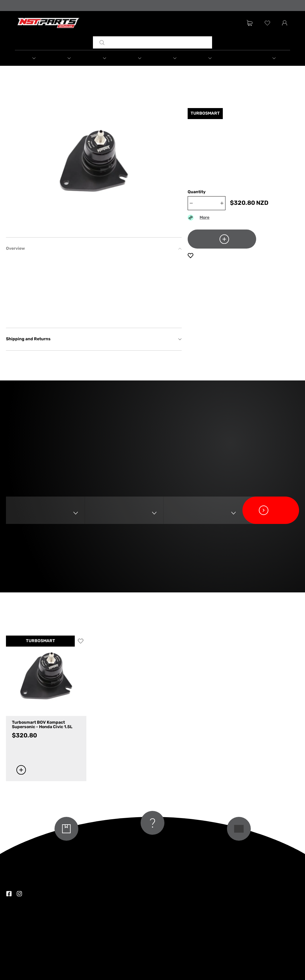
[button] (32, 58)
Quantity (197, 192)
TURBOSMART (41, 641)
